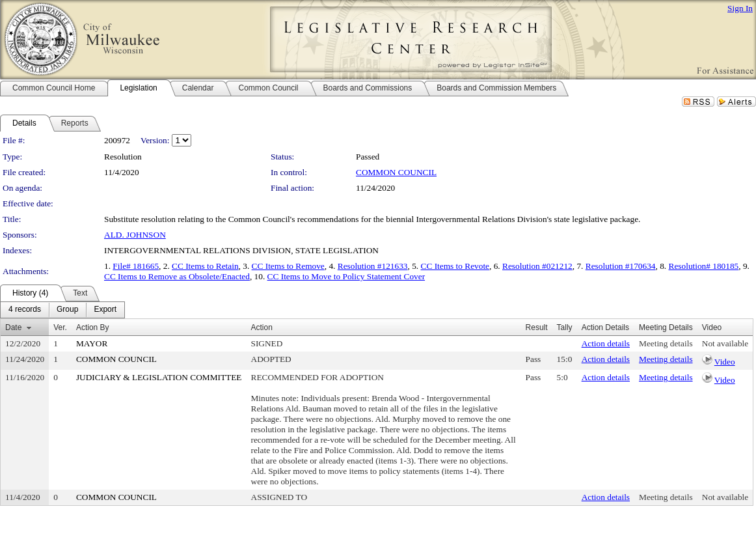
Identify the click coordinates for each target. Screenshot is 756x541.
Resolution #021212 (537, 266)
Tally (565, 327)
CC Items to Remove (288, 266)
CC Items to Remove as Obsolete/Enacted (177, 276)
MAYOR (92, 343)
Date (13, 327)
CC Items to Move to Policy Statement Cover (346, 276)
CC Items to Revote (455, 266)
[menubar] (62, 310)
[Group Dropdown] (67, 310)
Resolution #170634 (621, 266)
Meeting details (666, 343)
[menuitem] (25, 310)
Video (725, 362)
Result (537, 327)
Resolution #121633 (373, 266)
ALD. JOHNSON (135, 235)
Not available (725, 343)
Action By (93, 327)
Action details (606, 343)
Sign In (740, 8)
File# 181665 (136, 266)
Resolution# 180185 (704, 266)
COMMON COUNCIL (396, 172)
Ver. (60, 327)
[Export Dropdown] (105, 310)
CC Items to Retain (205, 266)
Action (262, 327)
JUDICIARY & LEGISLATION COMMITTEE (159, 377)
